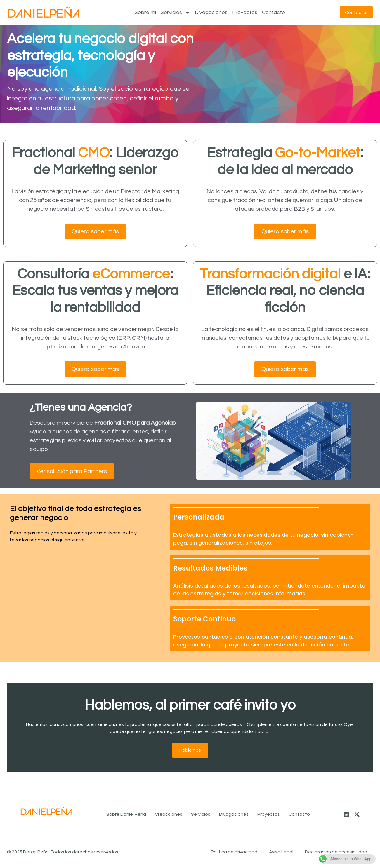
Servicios (175, 13)
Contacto (273, 12)
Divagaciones (210, 12)
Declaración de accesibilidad (336, 852)
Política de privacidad (234, 852)
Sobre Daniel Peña (126, 814)
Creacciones (169, 814)
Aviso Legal (281, 852)
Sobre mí (144, 12)
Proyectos (244, 12)
